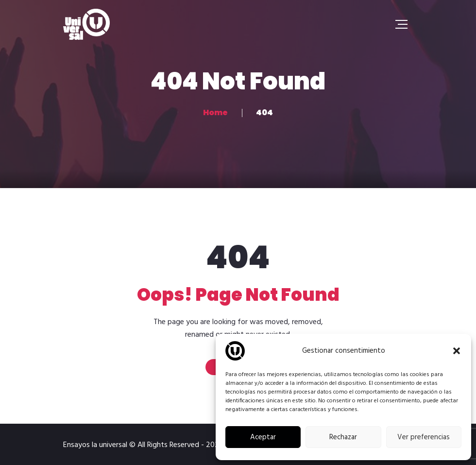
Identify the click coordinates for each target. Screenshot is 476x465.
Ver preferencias (424, 437)
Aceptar (263, 437)
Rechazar (343, 437)
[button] (457, 351)
